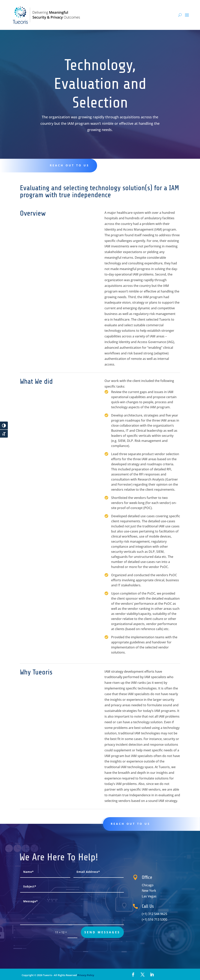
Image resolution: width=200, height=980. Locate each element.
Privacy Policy (85, 975)
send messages (102, 932)
